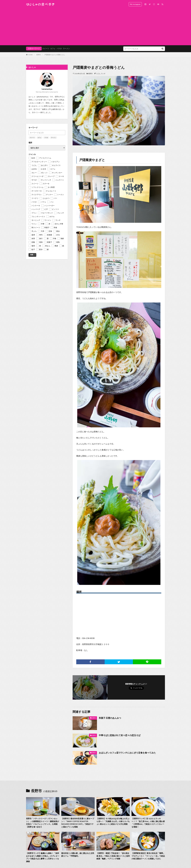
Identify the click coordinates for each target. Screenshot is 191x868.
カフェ (53, 48)
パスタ (59, 48)
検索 (32, 255)
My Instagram (135, 4)
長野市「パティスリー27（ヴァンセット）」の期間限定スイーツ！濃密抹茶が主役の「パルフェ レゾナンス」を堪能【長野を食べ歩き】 (43, 823)
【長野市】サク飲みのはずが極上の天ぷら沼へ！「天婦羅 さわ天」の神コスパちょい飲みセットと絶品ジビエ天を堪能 (113, 821)
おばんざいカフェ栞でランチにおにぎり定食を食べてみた (127, 753)
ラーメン (66, 48)
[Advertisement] (95, 27)
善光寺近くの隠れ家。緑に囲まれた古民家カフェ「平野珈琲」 (78, 855)
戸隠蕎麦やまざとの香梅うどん (55, 55)
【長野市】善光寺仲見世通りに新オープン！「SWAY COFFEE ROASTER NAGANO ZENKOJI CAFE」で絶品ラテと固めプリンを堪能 (78, 823)
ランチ (103, 74)
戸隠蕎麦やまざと (92, 160)
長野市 (38, 55)
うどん (98, 74)
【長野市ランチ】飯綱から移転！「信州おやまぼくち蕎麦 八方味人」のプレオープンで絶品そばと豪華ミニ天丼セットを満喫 (43, 857)
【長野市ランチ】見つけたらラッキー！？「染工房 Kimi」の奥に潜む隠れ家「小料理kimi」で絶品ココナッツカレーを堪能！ (148, 823)
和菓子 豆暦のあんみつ (110, 718)
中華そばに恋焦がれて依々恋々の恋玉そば (120, 735)
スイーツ (46, 48)
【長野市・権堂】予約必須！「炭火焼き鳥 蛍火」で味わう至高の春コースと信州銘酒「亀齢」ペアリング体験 (113, 856)
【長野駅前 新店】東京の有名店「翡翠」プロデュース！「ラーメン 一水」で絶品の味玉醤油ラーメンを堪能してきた (148, 856)
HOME (30, 55)
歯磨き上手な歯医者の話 (52, 109)
